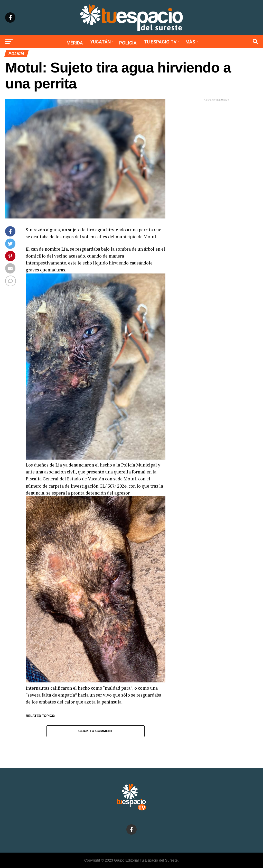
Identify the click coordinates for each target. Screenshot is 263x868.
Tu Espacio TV (160, 42)
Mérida (75, 43)
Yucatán (101, 42)
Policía (128, 43)
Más (190, 42)
